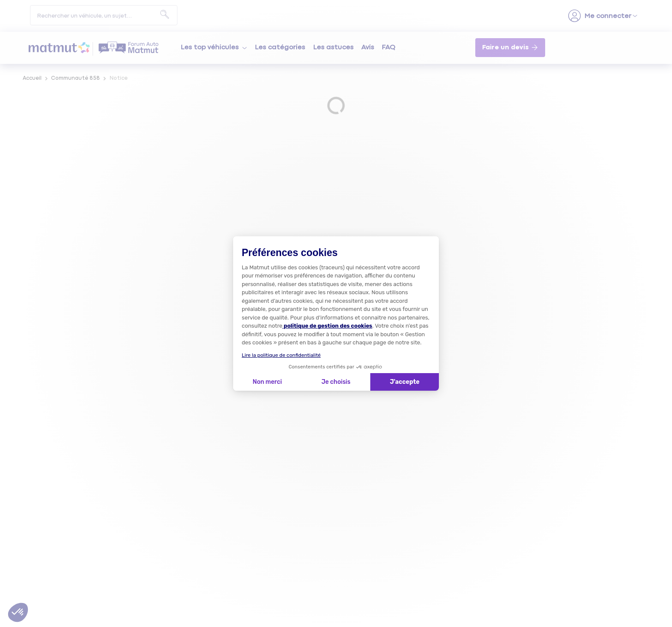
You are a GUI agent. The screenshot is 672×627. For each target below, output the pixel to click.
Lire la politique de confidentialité (281, 355)
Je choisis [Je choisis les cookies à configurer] (336, 382)
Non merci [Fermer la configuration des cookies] (267, 382)
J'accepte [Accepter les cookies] (405, 382)
